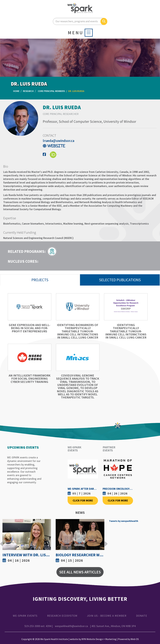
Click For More (83, 501)
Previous (2, 541)
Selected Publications (120, 280)
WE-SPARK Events (25, 616)
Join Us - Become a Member (107, 616)
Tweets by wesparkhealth (124, 521)
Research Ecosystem (62, 616)
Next (105, 541)
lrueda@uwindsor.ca (59, 141)
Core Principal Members (51, 91)
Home (16, 91)
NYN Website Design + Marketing (99, 639)
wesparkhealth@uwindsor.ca (71, 626)
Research (28, 91)
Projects (40, 280)
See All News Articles (80, 572)
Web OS (135, 639)
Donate (142, 616)
